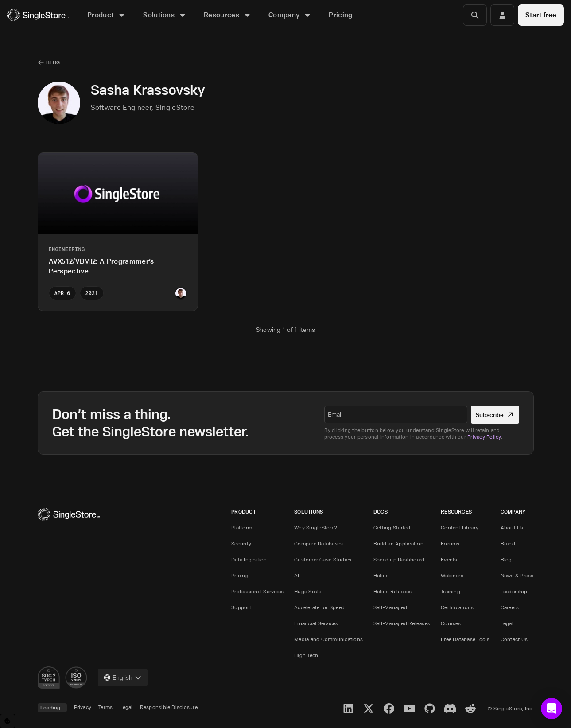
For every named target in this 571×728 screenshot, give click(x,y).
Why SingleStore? (316, 528)
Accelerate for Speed (319, 607)
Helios (381, 575)
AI (297, 575)
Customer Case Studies (323, 559)
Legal (507, 623)
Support (241, 607)
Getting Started (392, 528)
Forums (450, 543)
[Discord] (450, 709)
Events (449, 559)
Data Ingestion (249, 559)
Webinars (452, 575)
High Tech (306, 655)
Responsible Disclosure (169, 707)
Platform (242, 528)
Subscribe (495, 415)
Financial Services (316, 623)
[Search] (475, 15)
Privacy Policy (484, 437)
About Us (512, 528)
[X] (369, 709)
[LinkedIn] (348, 709)
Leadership (514, 591)
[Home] (38, 15)
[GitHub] (430, 709)
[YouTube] (409, 709)
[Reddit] (470, 709)
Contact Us (514, 639)
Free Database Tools (465, 639)
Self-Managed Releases (402, 623)
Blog (506, 559)
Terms (105, 707)
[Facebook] (389, 709)
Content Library (460, 528)
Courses (451, 623)
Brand (508, 543)
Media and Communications (328, 639)
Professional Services (257, 591)
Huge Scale (308, 591)
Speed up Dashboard (399, 559)
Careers (510, 607)
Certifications (457, 607)
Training (451, 591)
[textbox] (396, 414)
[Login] (502, 15)
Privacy (83, 707)
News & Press (517, 575)
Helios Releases (393, 591)
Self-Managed (390, 607)
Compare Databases (319, 543)
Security (241, 543)
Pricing (240, 575)
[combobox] (123, 677)
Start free (541, 15)
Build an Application (398, 543)
